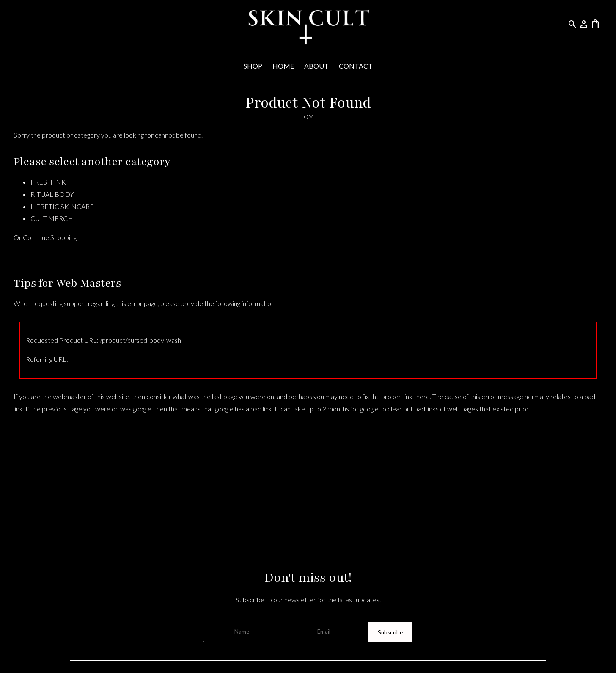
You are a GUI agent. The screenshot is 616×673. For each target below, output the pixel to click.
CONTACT (356, 66)
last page (225, 396)
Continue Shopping (50, 237)
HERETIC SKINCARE (62, 206)
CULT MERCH (52, 218)
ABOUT (316, 66)
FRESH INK (48, 182)
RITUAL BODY (52, 194)
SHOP (253, 66)
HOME (283, 66)
